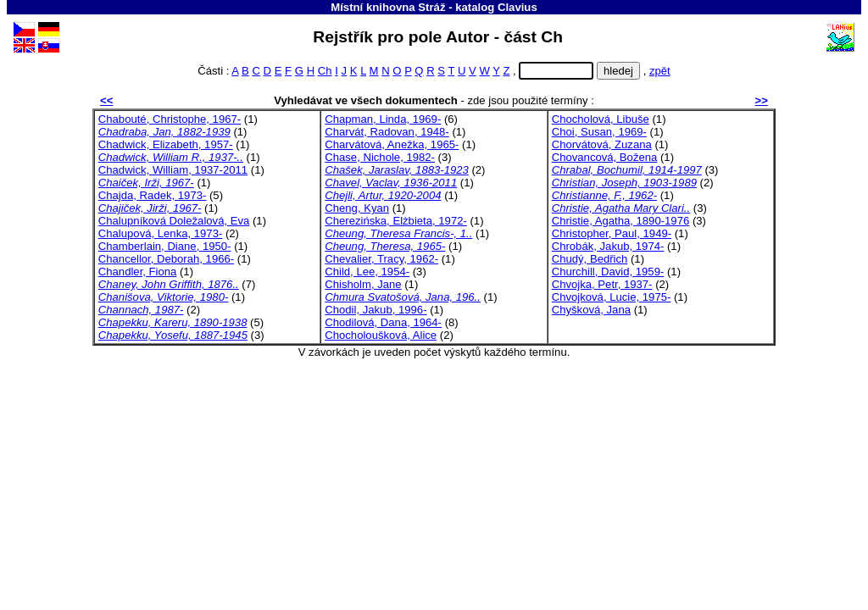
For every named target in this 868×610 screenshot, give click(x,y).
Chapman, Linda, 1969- (383, 119)
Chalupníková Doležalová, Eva (174, 221)
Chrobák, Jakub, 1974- (608, 246)
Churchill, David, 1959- (608, 272)
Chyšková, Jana (591, 310)
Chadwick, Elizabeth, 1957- (166, 144)
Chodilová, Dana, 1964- (383, 322)
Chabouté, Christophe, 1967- (170, 119)
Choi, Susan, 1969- (599, 132)
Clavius (517, 7)
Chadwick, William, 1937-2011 (173, 170)
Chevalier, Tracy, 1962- (381, 259)
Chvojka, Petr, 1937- (602, 284)
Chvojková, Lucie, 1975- (612, 297)
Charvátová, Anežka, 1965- (392, 144)
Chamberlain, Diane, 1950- (165, 246)
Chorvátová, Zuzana (602, 144)
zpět (660, 71)
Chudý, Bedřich (590, 259)
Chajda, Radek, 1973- (153, 195)
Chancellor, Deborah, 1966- (166, 259)
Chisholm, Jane (363, 284)
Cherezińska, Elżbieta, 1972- (396, 221)
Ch (325, 71)
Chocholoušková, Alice (381, 335)
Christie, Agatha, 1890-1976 (621, 221)
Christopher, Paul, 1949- (612, 233)
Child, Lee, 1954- (367, 272)
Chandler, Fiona (138, 272)
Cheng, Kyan (357, 208)
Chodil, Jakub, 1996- (376, 310)
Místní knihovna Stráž (388, 7)
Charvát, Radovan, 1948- (387, 132)
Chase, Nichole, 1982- (380, 157)
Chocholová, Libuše (601, 119)
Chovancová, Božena (605, 157)
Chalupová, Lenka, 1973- (161, 233)
